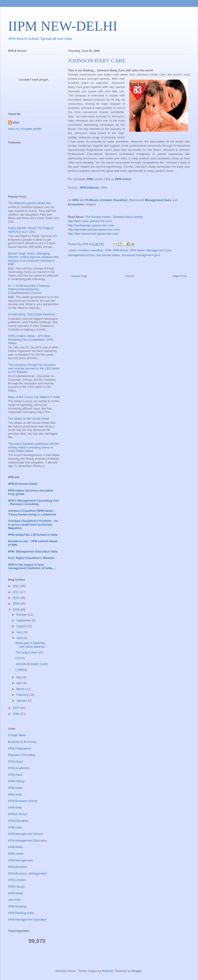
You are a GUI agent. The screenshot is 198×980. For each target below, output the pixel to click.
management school (81, 255)
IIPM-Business (18, 867)
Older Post (179, 276)
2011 (16, 592)
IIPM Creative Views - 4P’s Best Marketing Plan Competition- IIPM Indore (30, 339)
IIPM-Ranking (17, 906)
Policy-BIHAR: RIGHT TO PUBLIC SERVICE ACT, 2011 (31, 230)
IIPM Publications (20, 748)
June (20, 638)
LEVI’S (20, 658)
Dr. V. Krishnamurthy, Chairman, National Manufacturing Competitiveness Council (29, 289)
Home (130, 276)
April (20, 683)
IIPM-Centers (17, 880)
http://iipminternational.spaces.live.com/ (94, 230)
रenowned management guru (141, 255)
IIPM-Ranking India (21, 913)
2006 (16, 714)
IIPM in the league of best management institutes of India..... (32, 566)
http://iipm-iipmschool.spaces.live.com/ (93, 234)
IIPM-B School (18, 814)
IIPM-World (16, 893)
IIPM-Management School (25, 834)
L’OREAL (22, 670)
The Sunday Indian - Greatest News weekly (114, 217)
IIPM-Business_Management (27, 873)
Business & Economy (22, 742)
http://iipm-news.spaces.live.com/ (90, 221)
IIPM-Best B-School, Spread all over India (40, 39)
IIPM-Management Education (27, 841)
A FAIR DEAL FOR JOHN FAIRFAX (32, 314)
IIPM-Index (15, 788)
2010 (16, 598)
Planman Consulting (21, 755)
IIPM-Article (121, 250)
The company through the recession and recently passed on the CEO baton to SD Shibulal (34, 368)
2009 (16, 604)
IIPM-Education (18, 821)
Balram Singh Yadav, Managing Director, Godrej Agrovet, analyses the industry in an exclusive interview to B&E (33, 259)
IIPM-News (137, 250)
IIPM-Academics (19, 768)
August (21, 626)
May (20, 677)
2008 (16, 610)
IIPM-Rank (15, 775)
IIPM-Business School (23, 801)
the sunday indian (108, 255)
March (21, 689)
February (23, 695)
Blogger (137, 971)
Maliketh (108, 971)
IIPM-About (16, 762)
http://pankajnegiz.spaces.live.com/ (91, 225)
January (22, 701)
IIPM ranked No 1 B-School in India (33, 535)
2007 (16, 708)
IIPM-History (16, 781)
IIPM (108, 250)
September (24, 620)
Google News (17, 735)
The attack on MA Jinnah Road (29, 419)
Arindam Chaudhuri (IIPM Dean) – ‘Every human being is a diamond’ (32, 513)
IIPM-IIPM (15, 808)
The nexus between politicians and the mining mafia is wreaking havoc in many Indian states (33, 447)
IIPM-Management (20, 860)
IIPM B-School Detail (23, 484)
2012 (16, 586)
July (19, 632)
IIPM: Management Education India (33, 551)
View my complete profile (25, 129)
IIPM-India (15, 794)
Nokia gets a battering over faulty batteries (30, 645)
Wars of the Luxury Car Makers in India (34, 397)
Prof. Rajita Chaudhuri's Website (31, 558)
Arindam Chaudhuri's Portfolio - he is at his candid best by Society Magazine (33, 524)
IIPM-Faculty (16, 887)
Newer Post (79, 276)
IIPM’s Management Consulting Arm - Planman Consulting (33, 502)
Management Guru (159, 250)
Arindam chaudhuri (91, 250)
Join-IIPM (14, 900)
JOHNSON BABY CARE (32, 664)
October (22, 615)
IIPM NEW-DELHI (63, 26)
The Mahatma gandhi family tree (29, 203)
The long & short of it (29, 652)
